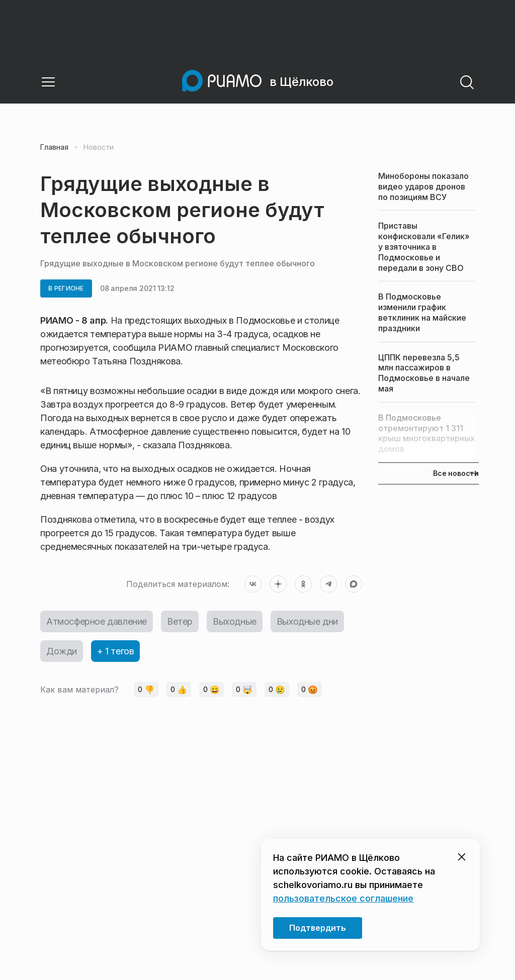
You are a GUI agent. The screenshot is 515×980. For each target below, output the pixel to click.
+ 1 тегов (115, 651)
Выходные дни (307, 621)
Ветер (180, 621)
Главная (54, 147)
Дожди (62, 651)
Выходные (235, 621)
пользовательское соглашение (343, 898)
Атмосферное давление (97, 621)
